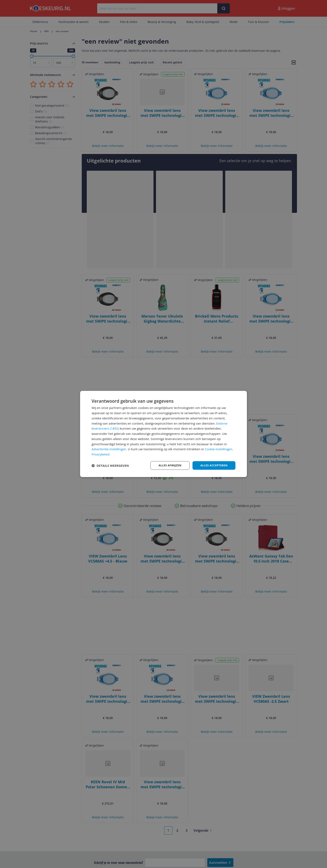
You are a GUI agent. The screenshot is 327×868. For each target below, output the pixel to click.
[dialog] (163, 434)
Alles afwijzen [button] (167, 465)
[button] (110, 466)
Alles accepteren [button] (213, 465)
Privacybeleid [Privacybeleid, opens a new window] (101, 454)
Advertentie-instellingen (109, 449)
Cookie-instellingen (219, 449)
